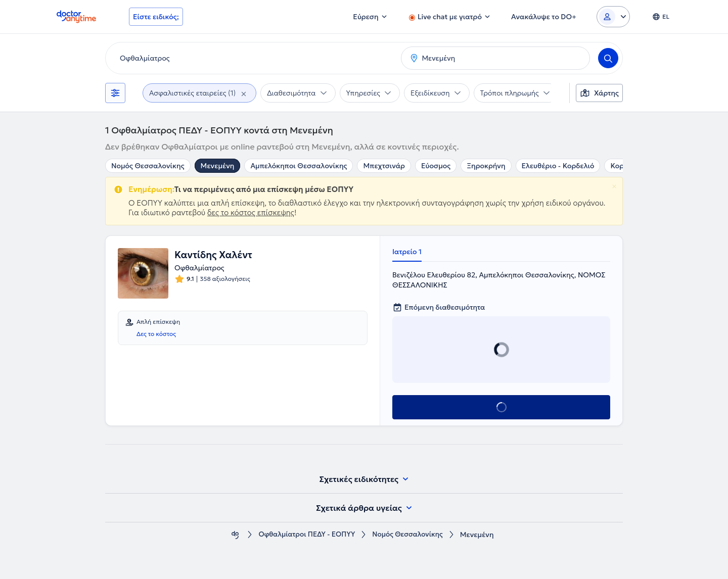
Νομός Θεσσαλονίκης (148, 166)
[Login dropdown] (613, 17)
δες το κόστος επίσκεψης (251, 212)
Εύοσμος (436, 166)
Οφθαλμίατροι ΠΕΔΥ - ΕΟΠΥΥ (305, 535)
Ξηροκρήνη (486, 166)
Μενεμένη (218, 166)
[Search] (608, 58)
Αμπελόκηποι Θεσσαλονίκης (299, 166)
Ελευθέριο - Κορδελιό (558, 166)
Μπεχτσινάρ (384, 166)
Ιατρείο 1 (407, 252)
